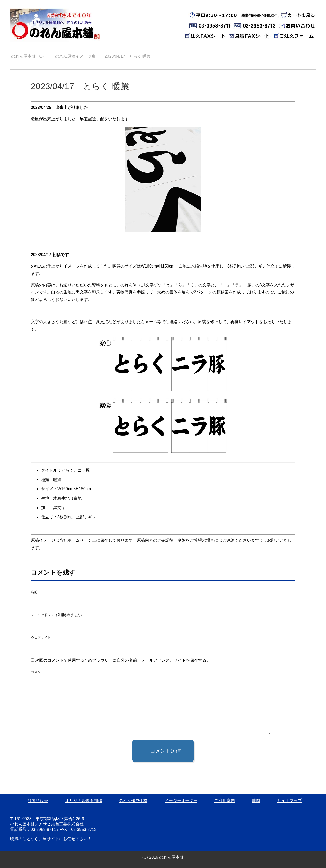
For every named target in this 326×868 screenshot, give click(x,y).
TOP (28, 56)
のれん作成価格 (133, 801)
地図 (256, 801)
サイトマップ (290, 801)
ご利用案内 (225, 801)
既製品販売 (38, 801)
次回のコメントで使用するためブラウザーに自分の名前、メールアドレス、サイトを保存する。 (123, 660)
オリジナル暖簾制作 (84, 801)
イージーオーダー (181, 801)
